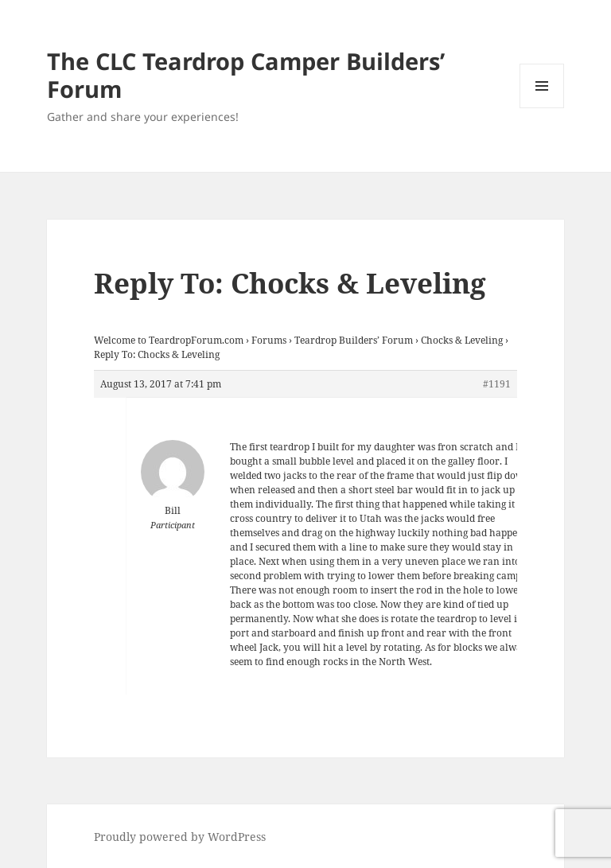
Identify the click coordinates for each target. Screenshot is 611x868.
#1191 (497, 384)
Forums (269, 340)
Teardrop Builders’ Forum (354, 340)
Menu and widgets (542, 108)
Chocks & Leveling (462, 340)
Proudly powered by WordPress (180, 837)
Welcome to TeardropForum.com (169, 340)
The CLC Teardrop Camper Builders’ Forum (246, 75)
